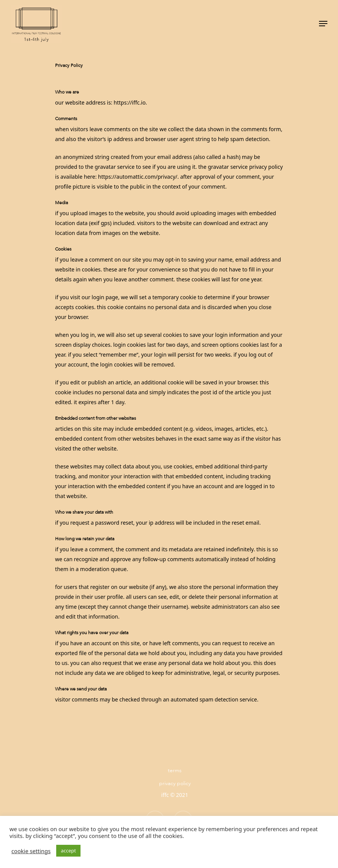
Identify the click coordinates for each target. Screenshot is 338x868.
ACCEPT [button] (68, 851)
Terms (175, 770)
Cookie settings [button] (31, 851)
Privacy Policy (175, 783)
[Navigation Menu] (323, 24)
